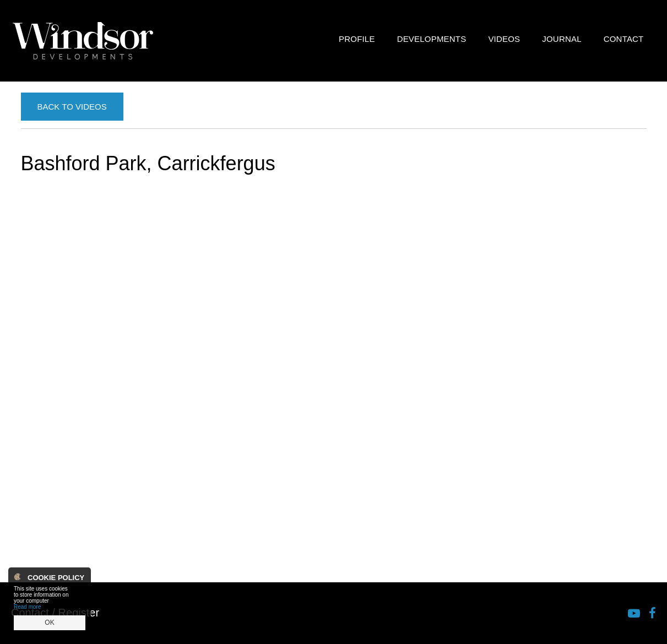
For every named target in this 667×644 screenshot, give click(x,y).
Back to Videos (72, 107)
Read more (27, 607)
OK (49, 623)
